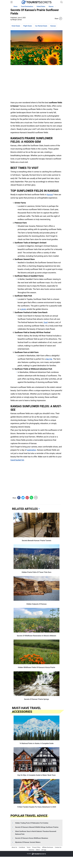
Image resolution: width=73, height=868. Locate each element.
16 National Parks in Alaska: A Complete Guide (36, 743)
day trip (49, 359)
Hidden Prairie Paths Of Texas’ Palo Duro (37, 572)
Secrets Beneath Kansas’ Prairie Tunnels (36, 541)
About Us (14, 847)
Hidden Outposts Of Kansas (36, 604)
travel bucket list (17, 460)
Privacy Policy (36, 847)
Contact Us (58, 847)
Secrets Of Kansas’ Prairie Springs (36, 699)
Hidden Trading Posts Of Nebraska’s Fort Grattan (32, 823)
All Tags (44, 850)
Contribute (22, 847)
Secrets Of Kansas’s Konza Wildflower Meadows (32, 838)
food (46, 322)
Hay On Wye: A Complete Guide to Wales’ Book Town (37, 775)
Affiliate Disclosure (48, 847)
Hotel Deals (16, 26)
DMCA (38, 850)
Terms (29, 847)
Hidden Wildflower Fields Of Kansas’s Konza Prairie (37, 667)
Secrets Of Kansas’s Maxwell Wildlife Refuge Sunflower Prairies (37, 827)
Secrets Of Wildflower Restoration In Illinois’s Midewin (37, 636)
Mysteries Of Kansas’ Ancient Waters (28, 842)
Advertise (31, 850)
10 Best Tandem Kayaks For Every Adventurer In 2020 (36, 807)
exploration (32, 450)
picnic (24, 309)
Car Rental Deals (41, 26)
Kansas (53, 26)
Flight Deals (28, 26)
